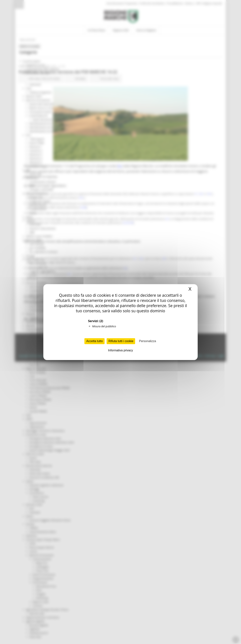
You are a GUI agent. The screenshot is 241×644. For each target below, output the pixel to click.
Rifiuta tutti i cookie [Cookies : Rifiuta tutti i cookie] (121, 341)
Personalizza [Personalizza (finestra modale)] (148, 341)
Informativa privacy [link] (120, 350)
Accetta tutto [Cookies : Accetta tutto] (94, 341)
